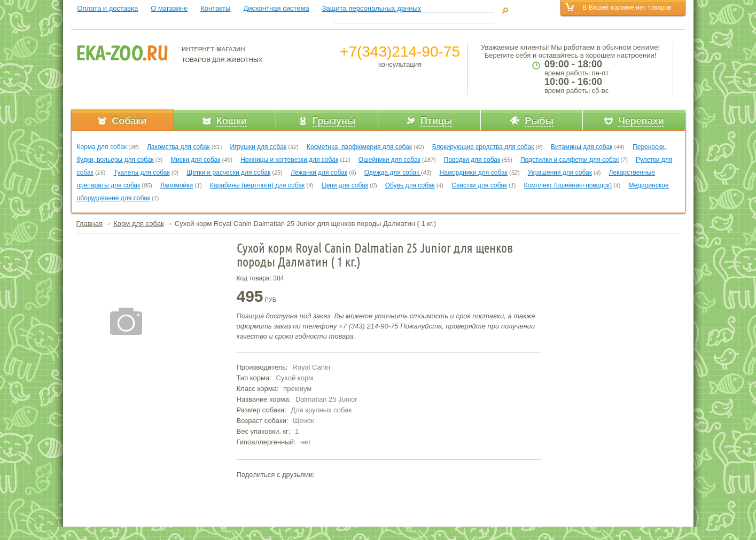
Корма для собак (102, 147)
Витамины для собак (582, 147)
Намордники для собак (474, 173)
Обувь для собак (410, 185)
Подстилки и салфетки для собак (570, 160)
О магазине (169, 8)
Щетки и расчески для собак (228, 173)
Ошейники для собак (389, 160)
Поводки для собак (472, 160)
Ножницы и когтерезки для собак (289, 160)
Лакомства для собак (178, 147)
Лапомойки (177, 185)
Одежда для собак (393, 173)
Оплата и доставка (108, 8)
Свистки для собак (479, 185)
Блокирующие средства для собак (483, 147)
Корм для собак (138, 224)
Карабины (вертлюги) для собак (257, 185)
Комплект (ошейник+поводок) (568, 185)
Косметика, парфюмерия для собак (359, 147)
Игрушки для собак (258, 147)
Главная (89, 224)
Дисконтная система (276, 8)
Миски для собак (195, 160)
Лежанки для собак (319, 173)
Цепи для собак (345, 185)
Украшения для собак (560, 173)
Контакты (215, 8)
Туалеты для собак (142, 173)
